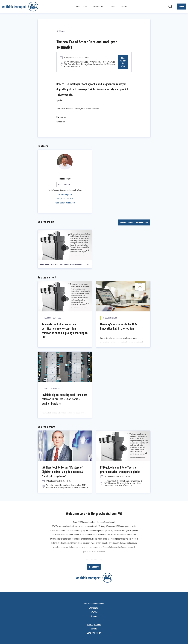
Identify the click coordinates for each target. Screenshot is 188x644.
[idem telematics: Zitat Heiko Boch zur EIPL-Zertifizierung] (65, 245)
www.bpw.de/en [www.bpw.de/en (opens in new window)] (94, 624)
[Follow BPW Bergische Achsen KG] (182, 7)
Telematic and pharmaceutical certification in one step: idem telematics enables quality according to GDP (65, 330)
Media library (98, 6)
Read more (94, 566)
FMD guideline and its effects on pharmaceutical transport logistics (120, 469)
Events (112, 6)
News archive (81, 6)
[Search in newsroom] (170, 7)
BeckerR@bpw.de (65, 194)
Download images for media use (134, 222)
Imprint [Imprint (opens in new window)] (94, 628)
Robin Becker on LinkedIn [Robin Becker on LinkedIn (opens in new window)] (65, 202)
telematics (61, 121)
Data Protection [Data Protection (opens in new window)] (94, 633)
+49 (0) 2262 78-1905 (65, 198)
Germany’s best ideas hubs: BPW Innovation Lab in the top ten (119, 326)
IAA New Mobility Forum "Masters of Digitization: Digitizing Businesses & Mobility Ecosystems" (62, 472)
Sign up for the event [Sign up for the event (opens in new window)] (123, 62)
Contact (124, 6)
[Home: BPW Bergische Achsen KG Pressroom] (20, 7)
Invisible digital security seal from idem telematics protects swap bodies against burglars (64, 399)
